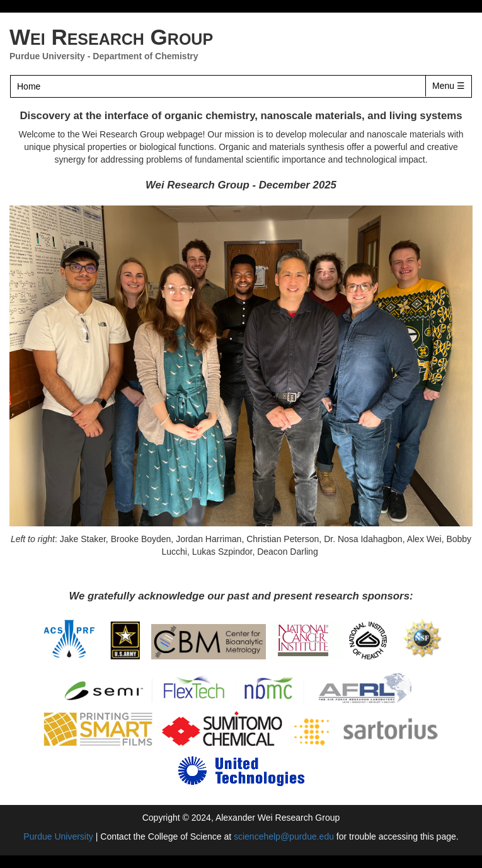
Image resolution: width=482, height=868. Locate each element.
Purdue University (47, 56)
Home (29, 86)
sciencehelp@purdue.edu (284, 836)
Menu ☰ (449, 86)
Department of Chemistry (145, 56)
